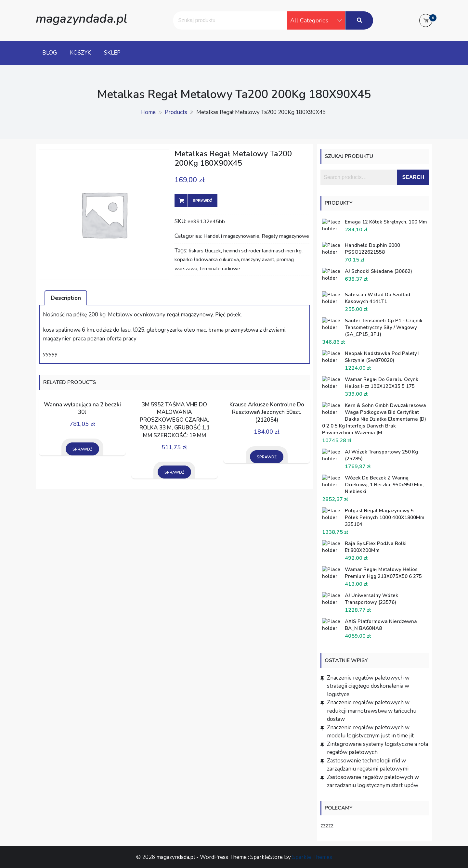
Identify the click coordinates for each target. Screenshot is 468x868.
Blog (50, 53)
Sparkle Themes (312, 857)
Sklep (112, 53)
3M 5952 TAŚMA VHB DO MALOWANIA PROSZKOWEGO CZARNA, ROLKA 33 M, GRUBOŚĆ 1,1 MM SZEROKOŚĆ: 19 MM (175, 420)
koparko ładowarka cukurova (207, 260)
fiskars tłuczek (205, 251)
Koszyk (80, 53)
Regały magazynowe (285, 236)
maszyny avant (258, 260)
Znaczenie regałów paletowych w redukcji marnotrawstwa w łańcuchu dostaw (372, 711)
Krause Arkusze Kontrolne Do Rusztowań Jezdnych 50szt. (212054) (267, 412)
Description (66, 298)
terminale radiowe (220, 269)
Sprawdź (202, 201)
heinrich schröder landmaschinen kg (262, 251)
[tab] (66, 298)
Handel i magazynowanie (231, 236)
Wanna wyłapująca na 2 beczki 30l (82, 408)
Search (413, 177)
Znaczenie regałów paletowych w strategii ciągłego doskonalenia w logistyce (368, 686)
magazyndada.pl (81, 19)
